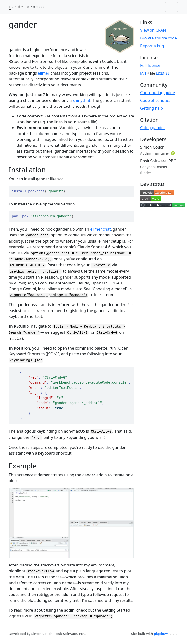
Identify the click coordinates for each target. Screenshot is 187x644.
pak (25, 216)
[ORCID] (173, 153)
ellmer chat (100, 229)
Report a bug (152, 46)
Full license (150, 65)
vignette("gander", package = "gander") (49, 295)
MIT (143, 73)
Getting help (152, 108)
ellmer (44, 73)
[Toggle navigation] (171, 7)
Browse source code (159, 38)
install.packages (28, 191)
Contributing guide (158, 93)
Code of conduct (155, 100)
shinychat (82, 100)
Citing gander (153, 128)
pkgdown (161, 634)
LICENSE (163, 73)
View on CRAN (153, 30)
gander (17, 6)
